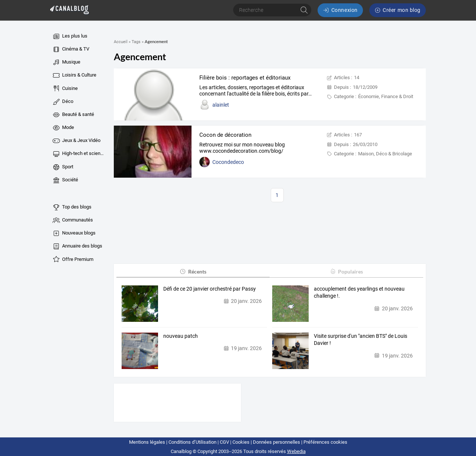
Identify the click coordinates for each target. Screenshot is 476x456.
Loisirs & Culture (74, 75)
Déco (62, 102)
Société (65, 180)
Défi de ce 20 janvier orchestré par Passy (210, 289)
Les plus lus (70, 36)
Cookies (241, 442)
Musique (66, 62)
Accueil (121, 42)
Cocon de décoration (225, 135)
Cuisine (65, 88)
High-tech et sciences (79, 154)
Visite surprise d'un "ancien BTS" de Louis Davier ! (361, 340)
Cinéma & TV (70, 49)
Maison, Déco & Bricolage (385, 154)
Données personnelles (276, 442)
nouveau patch (181, 336)
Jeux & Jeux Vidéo (76, 141)
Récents (193, 271)
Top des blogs (72, 207)
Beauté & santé (73, 115)
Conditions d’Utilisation (192, 442)
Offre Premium (73, 259)
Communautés (72, 220)
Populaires (346, 271)
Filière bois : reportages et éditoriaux (245, 78)
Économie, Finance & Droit (386, 96)
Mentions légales (147, 442)
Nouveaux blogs (74, 233)
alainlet (221, 105)
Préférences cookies (325, 442)
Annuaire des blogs (77, 246)
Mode (63, 128)
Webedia (296, 451)
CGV (224, 442)
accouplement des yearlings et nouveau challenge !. (359, 292)
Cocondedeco (228, 162)
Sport (62, 167)
